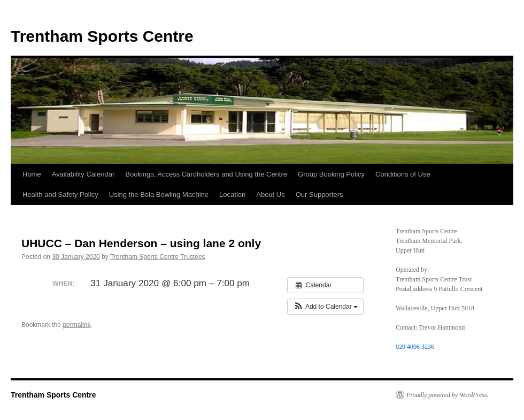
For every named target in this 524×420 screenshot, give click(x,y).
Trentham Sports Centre (102, 36)
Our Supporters (319, 194)
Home (32, 174)
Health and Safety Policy (60, 194)
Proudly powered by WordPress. (448, 395)
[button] (325, 307)
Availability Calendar (83, 174)
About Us (270, 194)
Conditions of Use (403, 174)
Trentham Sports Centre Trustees (158, 257)
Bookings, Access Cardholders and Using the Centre (206, 174)
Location (232, 194)
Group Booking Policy (331, 174)
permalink (76, 325)
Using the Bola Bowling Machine (159, 194)
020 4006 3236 (415, 347)
